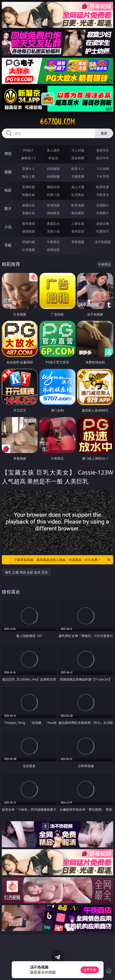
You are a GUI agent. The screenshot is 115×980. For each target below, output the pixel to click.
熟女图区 (78, 213)
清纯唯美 (53, 213)
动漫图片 (103, 205)
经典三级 (53, 195)
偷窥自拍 (28, 205)
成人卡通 (78, 187)
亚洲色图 (53, 205)
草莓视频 (78, 242)
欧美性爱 (103, 187)
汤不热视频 (103, 242)
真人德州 (53, 150)
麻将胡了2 (28, 158)
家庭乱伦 (53, 224)
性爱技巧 (103, 231)
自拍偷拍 (53, 169)
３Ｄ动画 (103, 169)
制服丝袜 (28, 195)
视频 (8, 172)
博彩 (8, 154)
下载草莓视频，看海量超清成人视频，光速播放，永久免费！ (62, 560)
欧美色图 (78, 205)
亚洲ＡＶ (28, 169)
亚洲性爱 (28, 187)
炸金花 (53, 158)
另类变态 (103, 195)
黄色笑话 (78, 231)
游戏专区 (103, 150)
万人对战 (78, 150)
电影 (8, 190)
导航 (8, 245)
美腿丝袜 (28, 213)
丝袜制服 (53, 176)
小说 (8, 227)
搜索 (104, 133)
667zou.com (57, 122)
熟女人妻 (28, 176)
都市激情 (28, 224)
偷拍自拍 (53, 187)
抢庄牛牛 (103, 158)
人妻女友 (78, 224)
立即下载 (90, 970)
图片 (8, 209)
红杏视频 (28, 250)
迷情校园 (28, 231)
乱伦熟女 (78, 195)
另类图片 (103, 213)
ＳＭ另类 (103, 176)
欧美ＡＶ (78, 169)
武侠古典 (103, 224)
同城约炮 (28, 242)
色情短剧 (53, 250)
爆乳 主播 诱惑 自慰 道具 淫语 (26, 572)
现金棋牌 (78, 158)
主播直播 (78, 176)
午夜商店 (53, 242)
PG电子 (29, 150)
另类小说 (53, 231)
